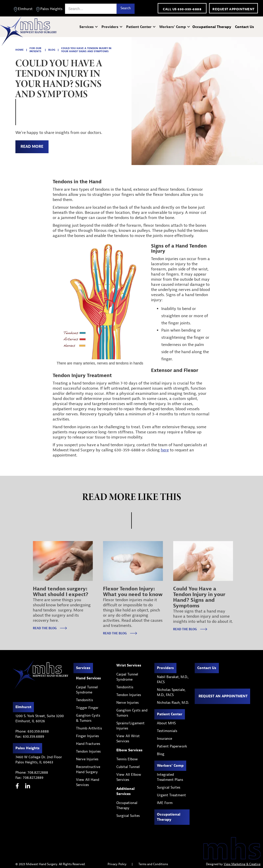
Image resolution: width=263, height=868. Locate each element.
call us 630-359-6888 (182, 9)
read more (32, 147)
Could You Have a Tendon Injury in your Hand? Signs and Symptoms (86, 50)
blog (52, 50)
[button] (89, 27)
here (165, 450)
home (20, 50)
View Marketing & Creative (242, 864)
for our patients (35, 50)
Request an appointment (223, 696)
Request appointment (233, 9)
